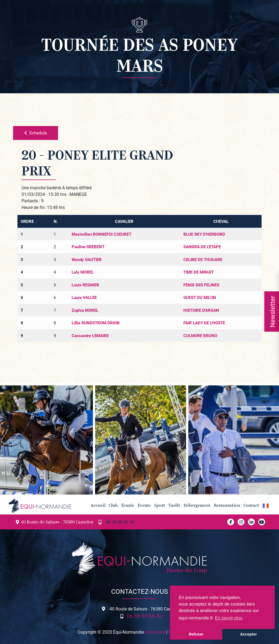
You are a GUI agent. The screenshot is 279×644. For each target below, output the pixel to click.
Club (113, 506)
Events (144, 506)
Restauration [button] (227, 506)
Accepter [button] (248, 634)
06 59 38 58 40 (120, 523)
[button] (266, 506)
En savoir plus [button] (229, 618)
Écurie (128, 506)
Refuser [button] (196, 634)
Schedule (36, 133)
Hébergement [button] (197, 506)
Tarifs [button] (174, 506)
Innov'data (155, 632)
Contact (251, 506)
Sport (160, 506)
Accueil (98, 506)
